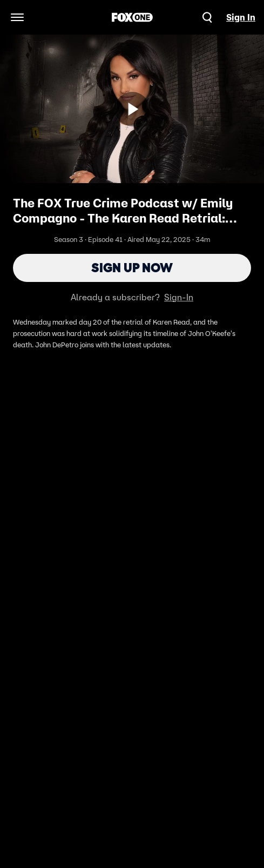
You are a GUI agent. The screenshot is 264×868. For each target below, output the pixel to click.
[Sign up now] (132, 109)
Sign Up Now (132, 268)
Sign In (241, 17)
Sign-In (179, 297)
